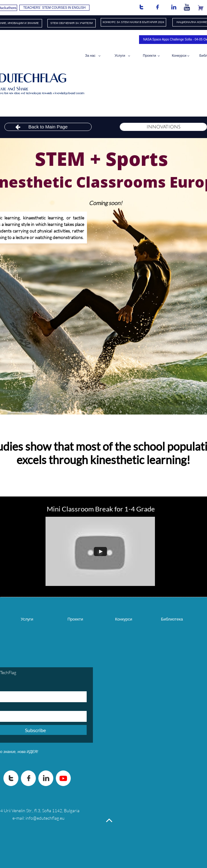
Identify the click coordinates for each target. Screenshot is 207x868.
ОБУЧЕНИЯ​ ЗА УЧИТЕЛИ (76, 23)
